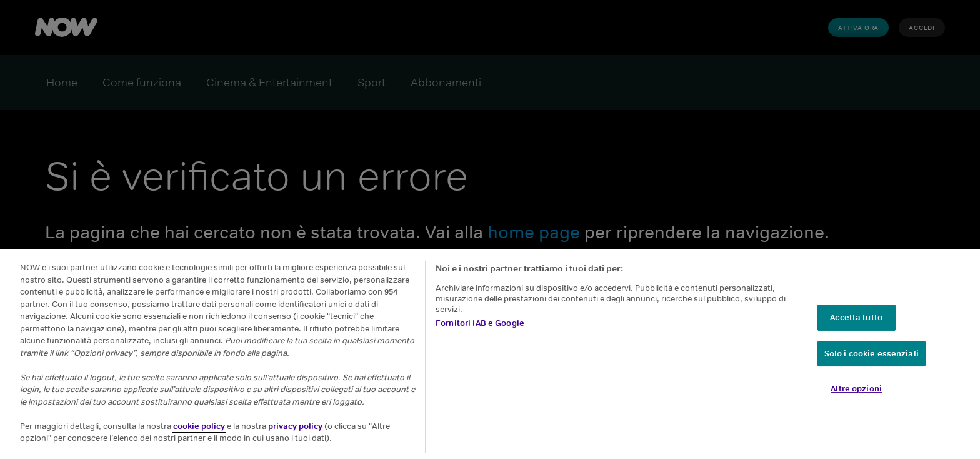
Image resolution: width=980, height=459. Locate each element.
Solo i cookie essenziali (872, 354)
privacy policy (296, 426)
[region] (490, 354)
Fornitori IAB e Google (480, 323)
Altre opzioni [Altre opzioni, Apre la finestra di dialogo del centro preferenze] (856, 389)
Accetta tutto (856, 317)
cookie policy (199, 426)
